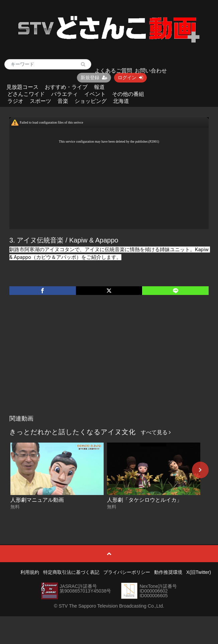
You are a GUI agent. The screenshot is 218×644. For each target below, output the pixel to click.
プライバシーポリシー (127, 572)
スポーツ (40, 101)
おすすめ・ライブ (66, 87)
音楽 (63, 101)
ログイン (130, 77)
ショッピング (91, 101)
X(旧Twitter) (199, 572)
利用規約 (30, 572)
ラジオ (15, 101)
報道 (99, 87)
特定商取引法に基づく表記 (71, 572)
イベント (95, 94)
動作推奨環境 (168, 572)
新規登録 (94, 77)
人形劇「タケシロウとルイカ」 (144, 500)
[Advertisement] (109, 362)
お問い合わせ (151, 71)
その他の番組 (128, 94)
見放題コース (22, 87)
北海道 (121, 101)
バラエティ (65, 94)
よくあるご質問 (113, 71)
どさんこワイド (26, 94)
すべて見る (156, 432)
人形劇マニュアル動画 (37, 500)
